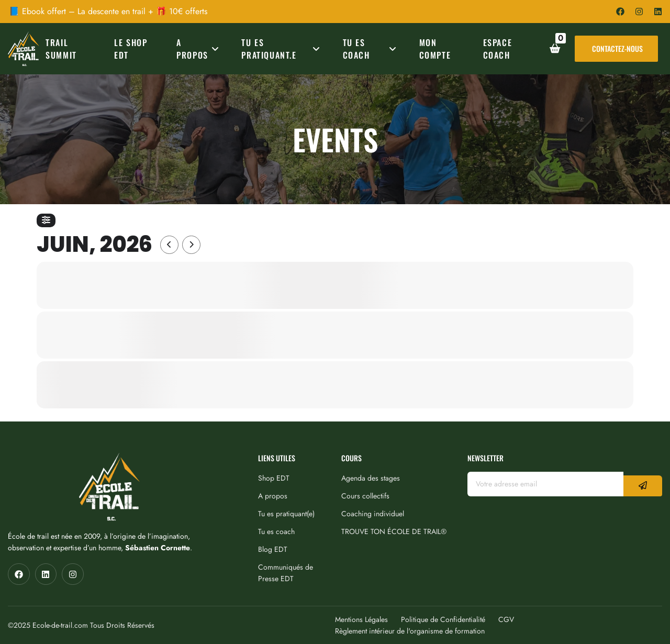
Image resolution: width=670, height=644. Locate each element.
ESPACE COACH (498, 49)
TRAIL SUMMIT (61, 49)
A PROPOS (199, 49)
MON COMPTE (435, 49)
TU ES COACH (371, 49)
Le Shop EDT (131, 49)
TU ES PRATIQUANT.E (282, 49)
